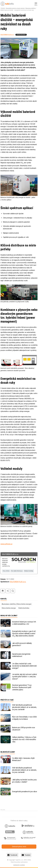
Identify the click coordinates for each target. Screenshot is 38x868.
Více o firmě (6, 571)
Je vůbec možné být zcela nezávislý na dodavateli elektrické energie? (24, 666)
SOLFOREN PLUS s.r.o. (7, 35)
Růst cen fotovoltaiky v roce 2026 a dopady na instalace (24, 718)
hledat (13, 591)
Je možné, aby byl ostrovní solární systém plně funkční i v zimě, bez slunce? (25, 677)
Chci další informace (17, 571)
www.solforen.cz (6, 544)
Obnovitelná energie (9, 608)
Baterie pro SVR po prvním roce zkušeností (24, 729)
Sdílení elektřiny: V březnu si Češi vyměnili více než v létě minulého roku (24, 739)
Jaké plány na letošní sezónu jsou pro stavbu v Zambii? (24, 781)
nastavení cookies (19, 865)
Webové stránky (29, 571)
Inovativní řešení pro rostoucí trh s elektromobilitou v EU (24, 623)
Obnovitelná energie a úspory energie (15, 8)
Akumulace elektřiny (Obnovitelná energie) (17, 604)
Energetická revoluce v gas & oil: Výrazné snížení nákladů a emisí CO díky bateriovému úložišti (24, 634)
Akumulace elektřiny (31, 8)
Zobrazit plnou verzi (19, 847)
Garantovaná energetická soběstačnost (21, 655)
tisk (3, 591)
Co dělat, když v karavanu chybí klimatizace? (23, 759)
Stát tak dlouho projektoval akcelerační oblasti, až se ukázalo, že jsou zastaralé (24, 707)
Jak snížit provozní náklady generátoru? (22, 644)
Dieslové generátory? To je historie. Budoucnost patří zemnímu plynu (22, 687)
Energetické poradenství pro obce (25, 791)
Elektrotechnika (24, 608)
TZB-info (3, 8)
